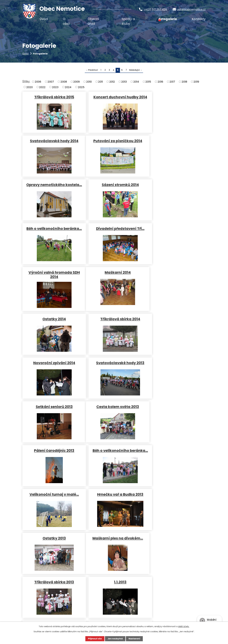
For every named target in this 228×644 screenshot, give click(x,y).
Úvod (25, 54)
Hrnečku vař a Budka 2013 (114, 368)
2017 (172, 82)
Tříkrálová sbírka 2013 (114, 412)
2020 (30, 87)
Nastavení (134, 639)
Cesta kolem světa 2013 (52, 322)
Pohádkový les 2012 (175, 456)
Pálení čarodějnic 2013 (114, 322)
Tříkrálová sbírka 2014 (176, 234)
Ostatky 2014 (114, 234)
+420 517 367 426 (155, 9)
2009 (76, 82)
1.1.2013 (176, 412)
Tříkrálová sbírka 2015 (52, 97)
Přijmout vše (95, 639)
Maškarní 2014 (52, 234)
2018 (184, 82)
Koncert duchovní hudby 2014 (114, 97)
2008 (64, 82)
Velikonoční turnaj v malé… (52, 368)
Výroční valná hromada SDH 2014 (175, 190)
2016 (160, 82)
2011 (100, 82)
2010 (89, 82)
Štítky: (26, 81)
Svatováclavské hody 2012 (52, 456)
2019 (196, 82)
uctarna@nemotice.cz (191, 9)
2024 (68, 87)
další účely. (184, 626)
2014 (136, 82)
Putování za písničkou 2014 (52, 141)
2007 (51, 82)
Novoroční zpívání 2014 (52, 278)
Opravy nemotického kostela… (114, 143)
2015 (148, 82)
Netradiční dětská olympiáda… (114, 458)
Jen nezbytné (115, 639)
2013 (124, 82)
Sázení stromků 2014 (175, 141)
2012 (112, 82)
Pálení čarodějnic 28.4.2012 (114, 503)
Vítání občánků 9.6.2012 (52, 503)
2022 (42, 87)
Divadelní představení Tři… (114, 187)
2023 (55, 87)
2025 (81, 87)
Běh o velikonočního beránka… (52, 190)
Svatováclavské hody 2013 (114, 278)
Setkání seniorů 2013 (176, 278)
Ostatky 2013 (176, 368)
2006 (38, 82)
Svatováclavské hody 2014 (175, 97)
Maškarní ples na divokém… (52, 412)
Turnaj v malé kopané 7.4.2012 (176, 505)
